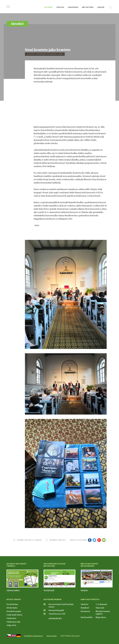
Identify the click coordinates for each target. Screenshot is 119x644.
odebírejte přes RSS (57, 540)
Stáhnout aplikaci (13, 590)
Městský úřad (88, 7)
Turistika (60, 7)
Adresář (101, 7)
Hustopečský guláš (56, 610)
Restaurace (85, 611)
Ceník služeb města (14, 615)
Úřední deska (12, 608)
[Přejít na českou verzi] (9, 636)
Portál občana (12, 604)
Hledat (110, 7)
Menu (8, 7)
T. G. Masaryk (101, 604)
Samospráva (73, 7)
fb (90, 540)
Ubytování (100, 608)
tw (94, 540)
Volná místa (11, 618)
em (104, 540)
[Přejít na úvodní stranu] (27, 7)
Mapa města (101, 617)
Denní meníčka (87, 617)
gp (99, 540)
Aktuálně (48, 7)
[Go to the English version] (14, 636)
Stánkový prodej (13, 622)
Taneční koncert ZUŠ (57, 614)
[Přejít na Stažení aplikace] (22, 579)
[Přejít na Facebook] (97, 579)
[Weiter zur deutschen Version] (19, 636)
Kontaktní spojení (14, 611)
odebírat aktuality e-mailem (29, 540)
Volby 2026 (11, 625)
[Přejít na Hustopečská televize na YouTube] (59, 579)
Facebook (84, 590)
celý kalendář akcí (55, 618)
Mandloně (85, 608)
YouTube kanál (49, 590)
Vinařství (84, 604)
